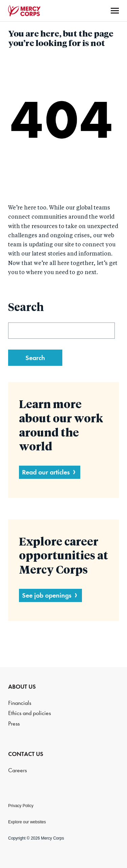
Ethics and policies (29, 713)
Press (14, 724)
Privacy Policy (21, 806)
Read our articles (46, 472)
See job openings (47, 595)
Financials (20, 703)
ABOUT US (22, 687)
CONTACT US (26, 754)
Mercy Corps (24, 11)
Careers (17, 770)
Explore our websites (27, 822)
